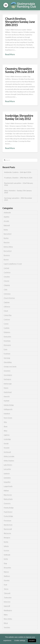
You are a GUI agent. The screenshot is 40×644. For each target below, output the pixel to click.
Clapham (7, 302)
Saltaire (6, 546)
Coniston (7, 319)
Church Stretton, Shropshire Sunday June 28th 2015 (20, 22)
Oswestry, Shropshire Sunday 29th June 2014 (19, 70)
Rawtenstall (8, 529)
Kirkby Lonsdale (9, 456)
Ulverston (7, 602)
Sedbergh (7, 555)
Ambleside (7, 212)
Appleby (7, 217)
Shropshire (7, 568)
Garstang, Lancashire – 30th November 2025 (18, 199)
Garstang (7, 358)
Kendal (6, 443)
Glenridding (8, 362)
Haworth (7, 396)
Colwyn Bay (8, 315)
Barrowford (8, 234)
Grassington (8, 375)
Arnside (6, 221)
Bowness (7, 255)
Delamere (7, 332)
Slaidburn (7, 576)
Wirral (6, 623)
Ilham (6, 426)
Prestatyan (7, 520)
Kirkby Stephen (9, 461)
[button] (6, 5)
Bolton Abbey (8, 247)
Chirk (5, 289)
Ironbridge (7, 439)
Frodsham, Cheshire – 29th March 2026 (18, 178)
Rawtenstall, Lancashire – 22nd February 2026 (19, 184)
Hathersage (8, 384)
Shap (5, 563)
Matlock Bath (8, 499)
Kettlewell (7, 452)
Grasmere (7, 371)
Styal (5, 585)
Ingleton (7, 435)
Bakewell (7, 225)
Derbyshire (7, 337)
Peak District (8, 512)
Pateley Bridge (9, 508)
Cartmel (6, 268)
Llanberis (7, 473)
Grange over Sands (10, 366)
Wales (6, 615)
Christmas (7, 294)
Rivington (7, 538)
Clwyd (6, 311)
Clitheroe (7, 307)
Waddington (8, 610)
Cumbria (7, 328)
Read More (10, 54)
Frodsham (7, 354)
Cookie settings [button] (20, 640)
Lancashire (7, 469)
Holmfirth (7, 413)
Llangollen (7, 482)
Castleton (7, 272)
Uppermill (7, 606)
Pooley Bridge (8, 516)
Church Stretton (9, 298)
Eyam (5, 349)
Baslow (6, 238)
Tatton (6, 589)
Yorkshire (7, 627)
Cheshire (7, 277)
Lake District (8, 465)
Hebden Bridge (9, 405)
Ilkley (5, 431)
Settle (6, 559)
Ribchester (7, 533)
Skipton (6, 572)
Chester (7, 281)
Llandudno (7, 478)
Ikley (5, 422)
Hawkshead (8, 392)
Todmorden (8, 597)
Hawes (6, 388)
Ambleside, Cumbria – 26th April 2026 (18, 172)
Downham (7, 341)
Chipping (7, 285)
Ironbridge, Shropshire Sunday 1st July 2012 (19, 117)
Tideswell (7, 593)
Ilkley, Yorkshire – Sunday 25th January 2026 (18, 192)
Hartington (7, 379)
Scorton (6, 550)
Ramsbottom (8, 525)
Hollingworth (8, 409)
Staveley (7, 580)
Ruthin (6, 542)
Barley (6, 230)
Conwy (6, 324)
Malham (6, 490)
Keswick (7, 448)
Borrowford (8, 251)
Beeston (7, 242)
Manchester (8, 495)
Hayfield (6, 401)
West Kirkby (8, 619)
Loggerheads (8, 486)
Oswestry (7, 503)
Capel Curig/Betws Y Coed (13, 264)
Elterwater (7, 345)
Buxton (6, 259)
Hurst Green (8, 418)
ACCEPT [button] (32, 641)
